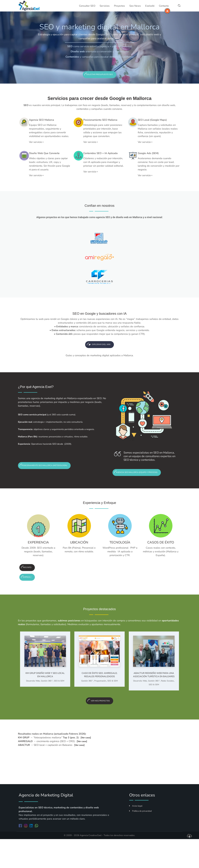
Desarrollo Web (33, 704)
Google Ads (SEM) (156, 164)
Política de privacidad (140, 840)
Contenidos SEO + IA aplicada (103, 166)
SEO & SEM (59, 704)
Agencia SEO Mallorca (50, 122)
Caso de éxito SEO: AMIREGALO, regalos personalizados (99, 698)
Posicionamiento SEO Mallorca (103, 124)
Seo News (135, 6)
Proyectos (120, 6)
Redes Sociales (167, 708)
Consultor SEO (88, 6)
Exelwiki (149, 6)
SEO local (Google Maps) (156, 124)
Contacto (163, 6)
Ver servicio (40, 148)
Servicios (105, 6)
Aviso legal (136, 835)
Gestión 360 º (47, 704)
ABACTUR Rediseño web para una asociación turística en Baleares (154, 700)
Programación (100, 704)
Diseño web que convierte (46, 166)
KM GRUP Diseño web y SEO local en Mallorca (45, 698)
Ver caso (87, 767)
